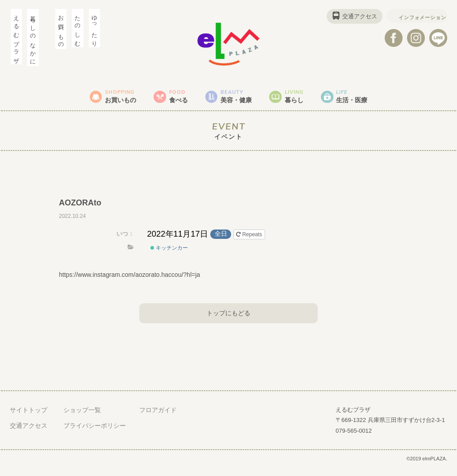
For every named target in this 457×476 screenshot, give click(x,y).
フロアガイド (158, 418)
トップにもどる (228, 321)
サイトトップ (29, 418)
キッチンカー (169, 256)
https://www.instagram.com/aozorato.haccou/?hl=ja (129, 283)
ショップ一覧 (82, 418)
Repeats (250, 242)
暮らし (308, 100)
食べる (171, 100)
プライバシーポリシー (95, 434)
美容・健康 (240, 100)
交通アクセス (347, 16)
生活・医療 (376, 100)
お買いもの (103, 100)
